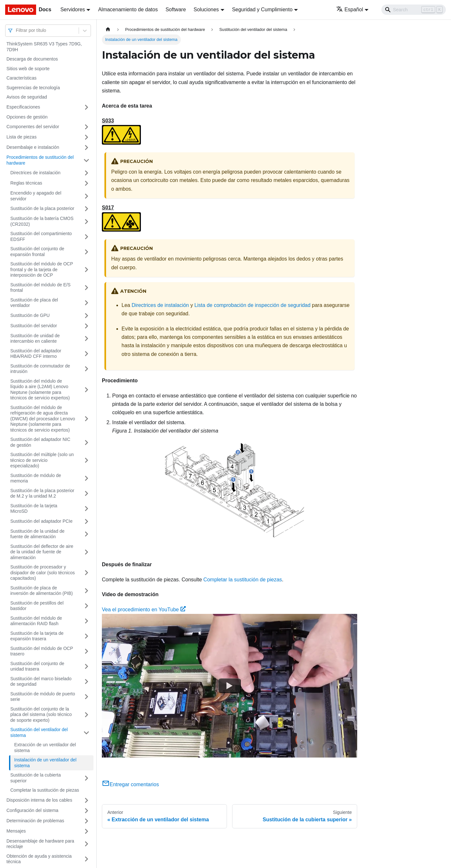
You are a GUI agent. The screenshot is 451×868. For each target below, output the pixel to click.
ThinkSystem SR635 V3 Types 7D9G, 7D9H (44, 47)
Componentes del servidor (33, 127)
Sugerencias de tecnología (33, 88)
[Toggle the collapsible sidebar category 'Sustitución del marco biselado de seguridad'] (86, 682)
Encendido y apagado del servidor (36, 196)
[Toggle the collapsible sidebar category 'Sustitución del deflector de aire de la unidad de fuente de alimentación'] (86, 552)
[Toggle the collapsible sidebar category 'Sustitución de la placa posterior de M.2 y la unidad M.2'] (86, 494)
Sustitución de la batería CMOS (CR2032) (42, 221)
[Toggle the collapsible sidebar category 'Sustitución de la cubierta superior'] (86, 778)
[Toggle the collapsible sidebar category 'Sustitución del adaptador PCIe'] (86, 521)
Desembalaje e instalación (33, 147)
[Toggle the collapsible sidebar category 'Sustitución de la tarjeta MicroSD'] (86, 509)
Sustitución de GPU (30, 315)
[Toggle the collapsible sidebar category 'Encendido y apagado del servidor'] (86, 196)
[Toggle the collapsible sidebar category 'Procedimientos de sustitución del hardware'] (86, 160)
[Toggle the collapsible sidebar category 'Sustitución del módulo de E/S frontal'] (86, 288)
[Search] (414, 10)
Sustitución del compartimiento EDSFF (41, 236)
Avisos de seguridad (27, 97)
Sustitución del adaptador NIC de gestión (40, 442)
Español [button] (350, 10)
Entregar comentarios (130, 784)
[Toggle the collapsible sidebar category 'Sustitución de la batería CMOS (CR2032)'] (86, 221)
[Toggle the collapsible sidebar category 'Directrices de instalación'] (86, 173)
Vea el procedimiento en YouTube (144, 610)
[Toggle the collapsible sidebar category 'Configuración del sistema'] (86, 811)
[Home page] (108, 29)
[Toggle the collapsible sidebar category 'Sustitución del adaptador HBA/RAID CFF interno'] (86, 354)
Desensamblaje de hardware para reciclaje (40, 844)
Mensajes (16, 831)
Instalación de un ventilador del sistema (45, 763)
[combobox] (16, 30)
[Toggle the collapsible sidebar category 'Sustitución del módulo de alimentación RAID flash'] (86, 621)
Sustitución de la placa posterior (42, 208)
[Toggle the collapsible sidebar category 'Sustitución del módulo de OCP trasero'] (86, 651)
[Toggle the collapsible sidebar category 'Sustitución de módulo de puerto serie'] (86, 697)
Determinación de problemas (35, 821)
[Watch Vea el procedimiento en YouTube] (230, 686)
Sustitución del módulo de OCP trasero (42, 651)
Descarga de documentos (32, 59)
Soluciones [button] (206, 10)
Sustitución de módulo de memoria (36, 478)
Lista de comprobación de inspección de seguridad (252, 305)
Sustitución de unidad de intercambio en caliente (35, 339)
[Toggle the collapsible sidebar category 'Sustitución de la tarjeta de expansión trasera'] (86, 636)
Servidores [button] (73, 10)
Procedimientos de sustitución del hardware (40, 160)
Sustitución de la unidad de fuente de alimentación (37, 534)
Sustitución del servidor (34, 326)
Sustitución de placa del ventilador (34, 303)
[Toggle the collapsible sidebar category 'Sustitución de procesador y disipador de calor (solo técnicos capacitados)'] (86, 573)
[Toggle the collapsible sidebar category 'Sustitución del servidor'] (86, 326)
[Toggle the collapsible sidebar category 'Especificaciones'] (86, 107)
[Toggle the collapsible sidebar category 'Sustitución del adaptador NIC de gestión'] (86, 442)
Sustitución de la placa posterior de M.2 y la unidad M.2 (42, 493)
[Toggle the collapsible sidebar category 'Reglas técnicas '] (86, 183)
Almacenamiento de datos (128, 10)
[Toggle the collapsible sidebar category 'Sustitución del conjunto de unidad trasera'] (86, 667)
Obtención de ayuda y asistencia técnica (39, 859)
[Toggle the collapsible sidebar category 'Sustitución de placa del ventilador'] (86, 303)
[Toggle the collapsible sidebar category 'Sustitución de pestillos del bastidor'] (86, 606)
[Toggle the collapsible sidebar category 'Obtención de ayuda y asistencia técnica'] (86, 859)
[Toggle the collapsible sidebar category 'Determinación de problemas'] (86, 821)
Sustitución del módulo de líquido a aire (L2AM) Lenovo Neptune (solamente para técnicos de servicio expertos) (40, 390)
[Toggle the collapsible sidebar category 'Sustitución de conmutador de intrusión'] (86, 369)
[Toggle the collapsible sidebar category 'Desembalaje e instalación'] (86, 148)
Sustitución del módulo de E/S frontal (40, 288)
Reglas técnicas (26, 183)
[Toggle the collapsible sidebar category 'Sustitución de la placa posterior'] (86, 209)
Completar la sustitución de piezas (45, 790)
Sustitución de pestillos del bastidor (37, 606)
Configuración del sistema (32, 810)
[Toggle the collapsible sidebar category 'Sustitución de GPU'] (86, 316)
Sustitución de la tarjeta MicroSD (34, 509)
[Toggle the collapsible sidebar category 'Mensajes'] (86, 831)
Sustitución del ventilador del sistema (39, 732)
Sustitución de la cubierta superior (35, 778)
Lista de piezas (21, 137)
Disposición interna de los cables (39, 800)
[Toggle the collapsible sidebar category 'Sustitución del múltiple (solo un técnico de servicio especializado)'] (86, 460)
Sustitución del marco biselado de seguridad (41, 682)
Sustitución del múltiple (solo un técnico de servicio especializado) (42, 460)
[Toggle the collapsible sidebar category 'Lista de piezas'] (86, 137)
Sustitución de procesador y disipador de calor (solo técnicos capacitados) (43, 572)
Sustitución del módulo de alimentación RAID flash (36, 621)
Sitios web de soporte (28, 69)
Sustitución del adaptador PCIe (41, 521)
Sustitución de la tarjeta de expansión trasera (37, 636)
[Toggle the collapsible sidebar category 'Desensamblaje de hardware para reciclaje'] (86, 844)
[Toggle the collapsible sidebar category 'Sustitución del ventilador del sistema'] (86, 733)
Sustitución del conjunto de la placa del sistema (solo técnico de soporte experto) (41, 715)
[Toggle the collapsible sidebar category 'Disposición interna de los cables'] (86, 800)
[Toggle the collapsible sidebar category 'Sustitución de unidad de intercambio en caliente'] (86, 339)
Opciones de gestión (27, 117)
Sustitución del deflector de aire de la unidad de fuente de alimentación (42, 552)
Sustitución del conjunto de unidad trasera (37, 666)
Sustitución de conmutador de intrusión (40, 369)
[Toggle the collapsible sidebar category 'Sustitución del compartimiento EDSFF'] (86, 237)
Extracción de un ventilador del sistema (45, 748)
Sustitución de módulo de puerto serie (43, 697)
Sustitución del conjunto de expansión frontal (37, 252)
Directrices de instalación (35, 173)
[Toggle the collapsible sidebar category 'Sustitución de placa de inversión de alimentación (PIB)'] (86, 591)
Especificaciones (23, 107)
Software (176, 10)
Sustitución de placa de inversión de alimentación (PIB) (42, 591)
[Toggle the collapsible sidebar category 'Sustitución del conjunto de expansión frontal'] (86, 252)
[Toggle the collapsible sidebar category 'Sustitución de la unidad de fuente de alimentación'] (86, 534)
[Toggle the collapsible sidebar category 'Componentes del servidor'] (86, 127)
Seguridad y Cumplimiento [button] (262, 10)
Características (21, 78)
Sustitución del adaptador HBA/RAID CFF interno (36, 354)
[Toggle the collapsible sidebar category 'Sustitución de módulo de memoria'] (86, 478)
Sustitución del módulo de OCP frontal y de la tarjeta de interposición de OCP (42, 269)
